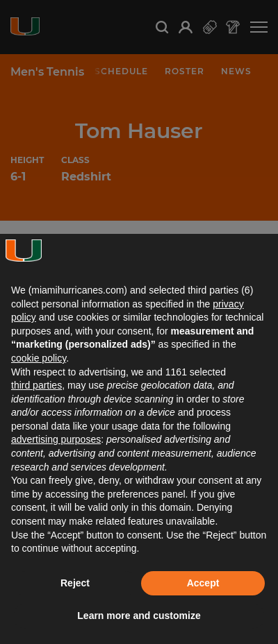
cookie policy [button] (39, 358)
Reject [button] (75, 583)
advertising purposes (56, 439)
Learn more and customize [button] (139, 616)
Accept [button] (203, 583)
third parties (36, 385)
